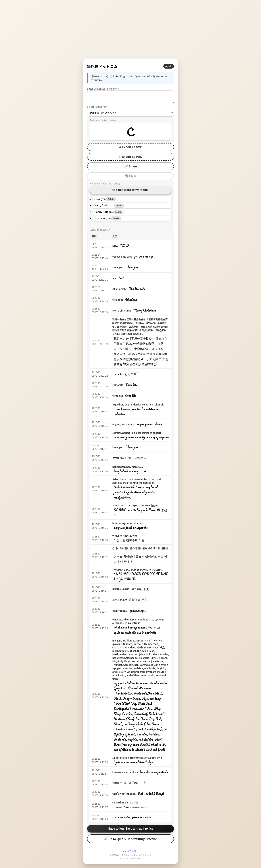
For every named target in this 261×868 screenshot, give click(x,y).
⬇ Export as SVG (131, 147)
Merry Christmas (122, 311)
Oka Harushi (119, 289)
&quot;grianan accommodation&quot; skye (137, 758)
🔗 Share (131, 166)
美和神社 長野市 (121, 589)
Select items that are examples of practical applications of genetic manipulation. (136, 481)
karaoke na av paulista (125, 772)
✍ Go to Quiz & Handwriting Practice (130, 839)
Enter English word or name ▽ (104, 89)
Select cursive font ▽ (99, 107)
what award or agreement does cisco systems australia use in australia (138, 621)
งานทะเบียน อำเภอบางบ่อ (125, 802)
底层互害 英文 (120, 600)
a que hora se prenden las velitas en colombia (138, 404)
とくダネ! (117, 374)
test (114, 278)
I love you (118, 267)
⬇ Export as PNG (130, 157)
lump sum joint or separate (128, 523)
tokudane (118, 300)
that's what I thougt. (124, 794)
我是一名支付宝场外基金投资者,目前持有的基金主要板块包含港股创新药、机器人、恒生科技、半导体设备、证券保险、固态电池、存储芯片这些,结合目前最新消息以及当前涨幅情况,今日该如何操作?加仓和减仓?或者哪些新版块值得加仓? (140, 327)
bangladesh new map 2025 (127, 467)
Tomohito (118, 385)
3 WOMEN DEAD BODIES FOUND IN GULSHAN (138, 570)
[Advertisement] (130, 29)
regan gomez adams (124, 424)
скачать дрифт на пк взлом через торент (137, 433)
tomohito (118, 396)
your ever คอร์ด (121, 817)
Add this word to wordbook (130, 190)
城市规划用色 (119, 458)
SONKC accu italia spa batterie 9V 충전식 (135, 505)
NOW (115, 246)
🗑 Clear (130, 176)
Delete (111, 199)
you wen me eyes (122, 257)
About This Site (130, 851)
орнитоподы (120, 611)
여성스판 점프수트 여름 (125, 536)
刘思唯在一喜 (119, 783)
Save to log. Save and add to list (131, 829)
